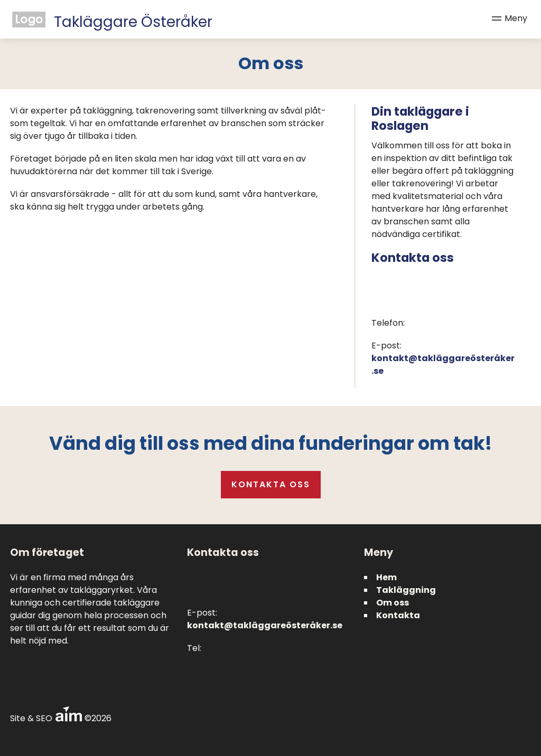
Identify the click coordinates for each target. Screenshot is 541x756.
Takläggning (406, 590)
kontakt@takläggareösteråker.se (265, 625)
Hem (386, 577)
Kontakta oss (271, 484)
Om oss (393, 603)
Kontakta (398, 615)
